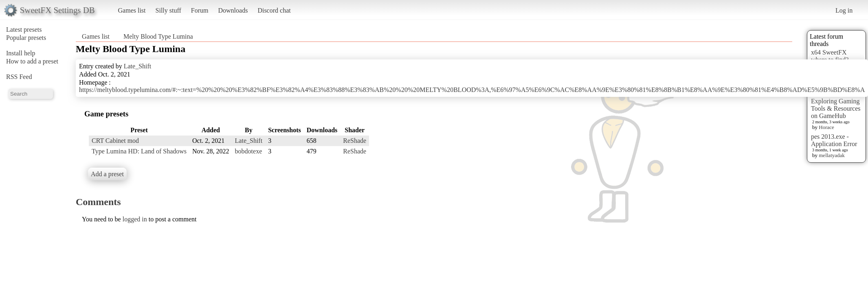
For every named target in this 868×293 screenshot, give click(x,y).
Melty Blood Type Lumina (158, 36)
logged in (135, 219)
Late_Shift (138, 66)
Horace (826, 127)
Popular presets (26, 38)
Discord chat (274, 10)
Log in (844, 10)
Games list (132, 10)
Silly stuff (168, 10)
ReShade (355, 141)
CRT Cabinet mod (115, 141)
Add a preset (107, 174)
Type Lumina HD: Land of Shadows (139, 151)
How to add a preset (32, 61)
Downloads (233, 10)
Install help (21, 53)
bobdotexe (249, 151)
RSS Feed (19, 77)
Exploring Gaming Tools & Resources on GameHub (836, 108)
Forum (200, 10)
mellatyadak (832, 155)
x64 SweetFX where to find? (830, 56)
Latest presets (24, 30)
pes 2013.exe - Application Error (834, 140)
